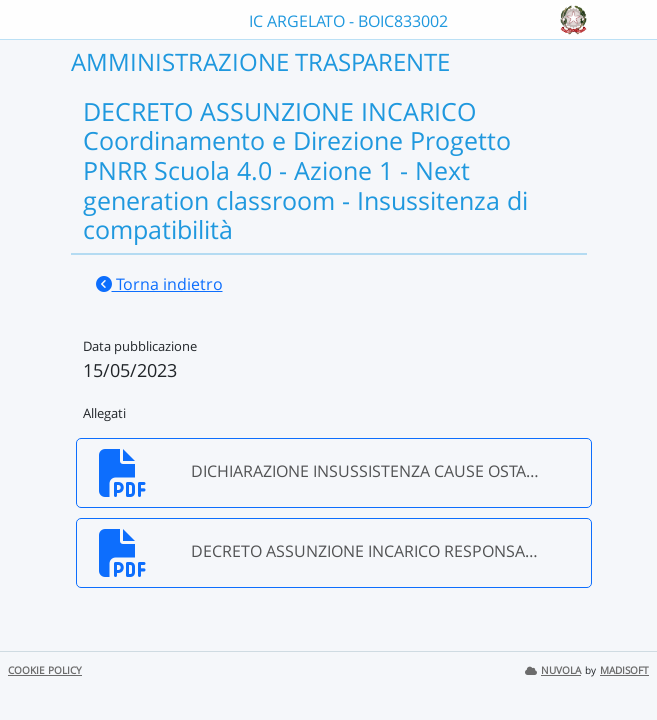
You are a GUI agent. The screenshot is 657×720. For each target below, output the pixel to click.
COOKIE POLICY (45, 670)
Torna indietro (159, 284)
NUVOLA (553, 670)
